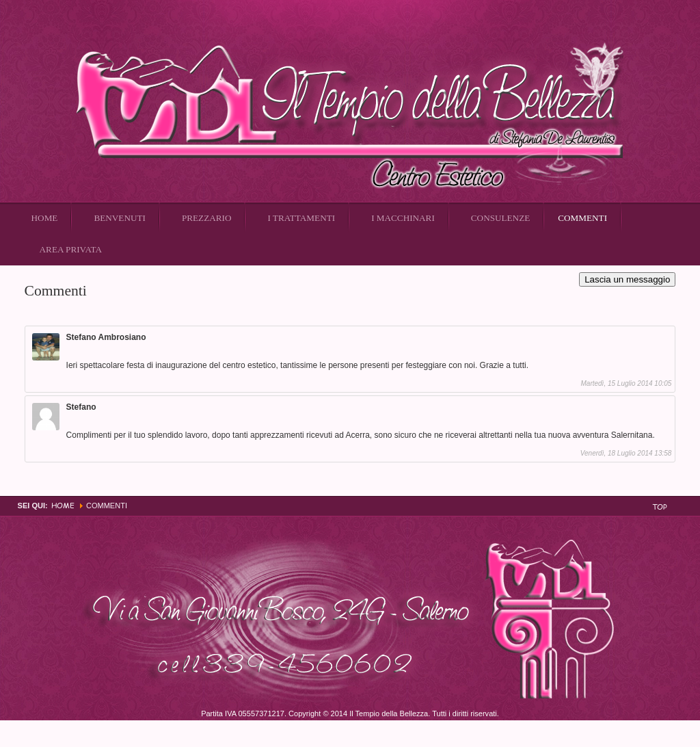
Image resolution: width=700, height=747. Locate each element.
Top (660, 507)
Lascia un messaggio (627, 279)
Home (63, 505)
